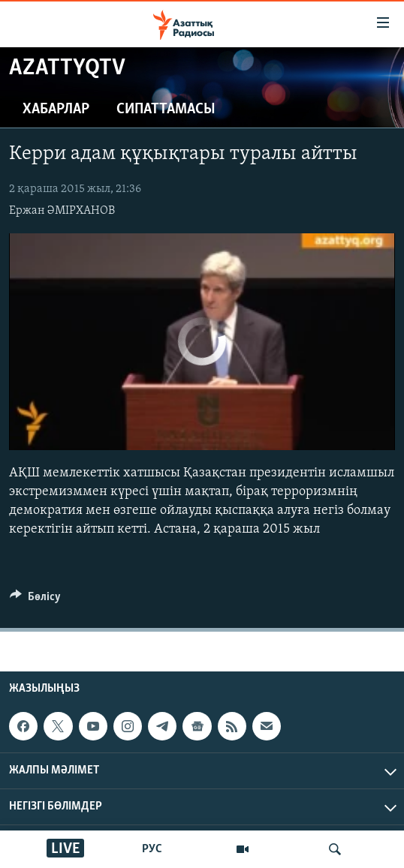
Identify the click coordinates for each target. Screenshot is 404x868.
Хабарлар (56, 110)
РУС (152, 849)
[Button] (35, 600)
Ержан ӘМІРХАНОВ (62, 211)
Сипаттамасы (166, 110)
